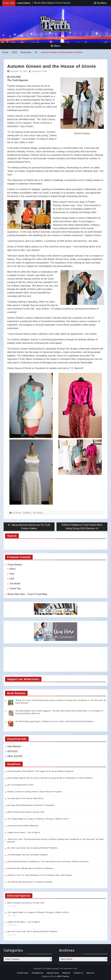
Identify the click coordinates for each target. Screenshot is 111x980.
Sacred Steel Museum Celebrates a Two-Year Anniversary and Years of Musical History (48, 862)
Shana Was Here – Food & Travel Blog (27, 594)
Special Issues (53, 973)
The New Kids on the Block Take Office (25, 798)
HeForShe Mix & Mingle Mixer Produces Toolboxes (30, 868)
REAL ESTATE (15, 756)
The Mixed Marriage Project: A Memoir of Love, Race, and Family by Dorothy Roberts (54, 721)
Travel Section (15, 565)
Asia (12, 574)
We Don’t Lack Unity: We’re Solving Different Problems (33, 848)
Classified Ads (38, 973)
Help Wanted (14, 746)
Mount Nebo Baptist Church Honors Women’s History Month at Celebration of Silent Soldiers (50, 778)
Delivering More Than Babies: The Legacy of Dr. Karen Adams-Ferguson (41, 771)
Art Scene (17, 513)
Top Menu (100, 3)
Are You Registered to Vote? (21, 785)
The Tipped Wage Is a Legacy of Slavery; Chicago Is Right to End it (38, 819)
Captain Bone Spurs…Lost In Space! (24, 832)
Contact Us (78, 973)
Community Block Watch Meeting (23, 826)
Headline (27, 513)
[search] (53, 545)
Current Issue (23, 973)
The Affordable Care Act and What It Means (28, 855)
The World (15, 584)
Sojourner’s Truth (39, 71)
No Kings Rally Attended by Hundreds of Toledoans (31, 805)
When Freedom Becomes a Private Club (26, 812)
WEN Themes (63, 976)
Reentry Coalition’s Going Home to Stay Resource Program (35, 792)
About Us (90, 973)
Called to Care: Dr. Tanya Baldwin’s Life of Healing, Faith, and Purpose (40, 875)
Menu (55, 46)
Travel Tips (15, 589)
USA (12, 579)
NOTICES (13, 751)
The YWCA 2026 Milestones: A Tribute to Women (30, 882)
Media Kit (66, 973)
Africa (13, 569)
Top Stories (38, 513)
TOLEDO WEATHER (55, 659)
